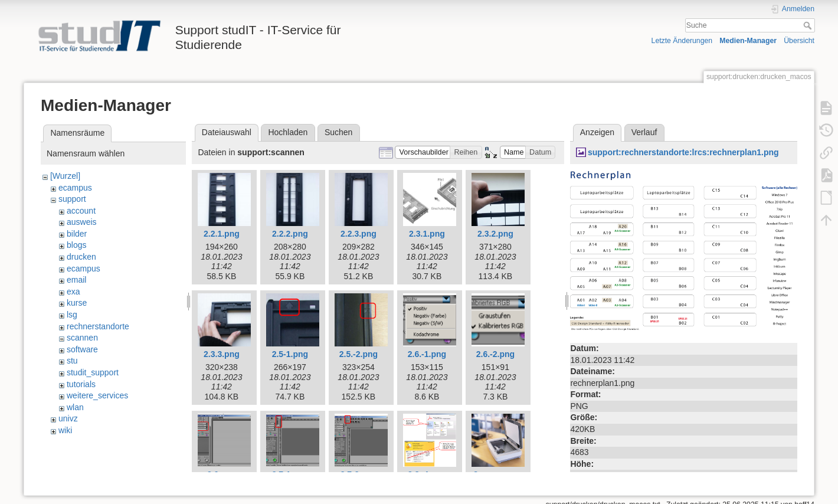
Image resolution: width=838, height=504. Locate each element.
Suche (809, 25)
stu (72, 361)
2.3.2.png (495, 234)
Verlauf (644, 132)
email (76, 280)
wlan (75, 407)
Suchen (338, 132)
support (72, 199)
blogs (76, 245)
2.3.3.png (222, 354)
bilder (77, 234)
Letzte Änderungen (682, 41)
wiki (65, 430)
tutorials (81, 384)
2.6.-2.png (495, 354)
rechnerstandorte (98, 326)
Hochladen (288, 132)
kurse (77, 303)
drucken (81, 257)
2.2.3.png (359, 234)
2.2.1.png (222, 234)
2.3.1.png (427, 234)
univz (68, 418)
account (81, 211)
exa (73, 292)
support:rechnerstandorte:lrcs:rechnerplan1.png (683, 152)
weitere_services (97, 395)
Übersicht (799, 41)
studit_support (93, 372)
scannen (82, 338)
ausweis (82, 222)
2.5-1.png (290, 354)
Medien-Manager (748, 41)
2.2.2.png (290, 234)
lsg (72, 315)
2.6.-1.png (427, 354)
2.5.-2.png (359, 354)
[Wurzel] (65, 176)
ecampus (75, 188)
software (82, 349)
